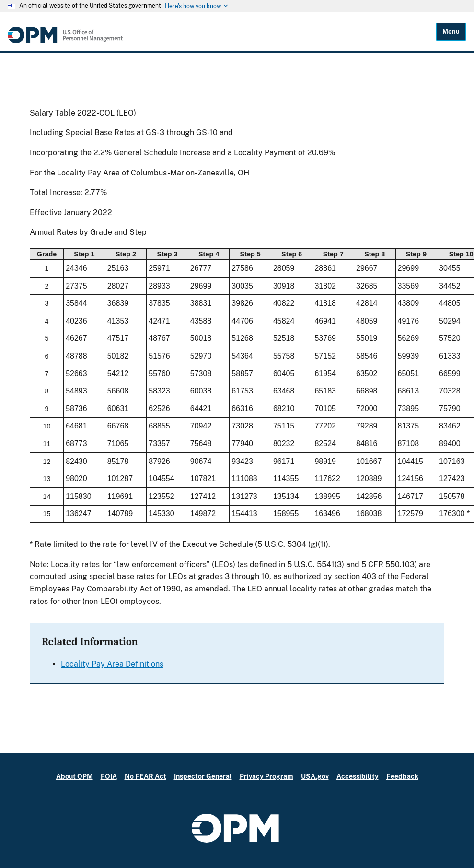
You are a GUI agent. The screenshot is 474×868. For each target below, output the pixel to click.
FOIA (109, 776)
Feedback (402, 776)
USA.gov (315, 776)
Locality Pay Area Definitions (112, 664)
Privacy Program (266, 776)
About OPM (75, 776)
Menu (451, 31)
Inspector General (203, 776)
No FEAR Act (145, 776)
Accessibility (358, 776)
